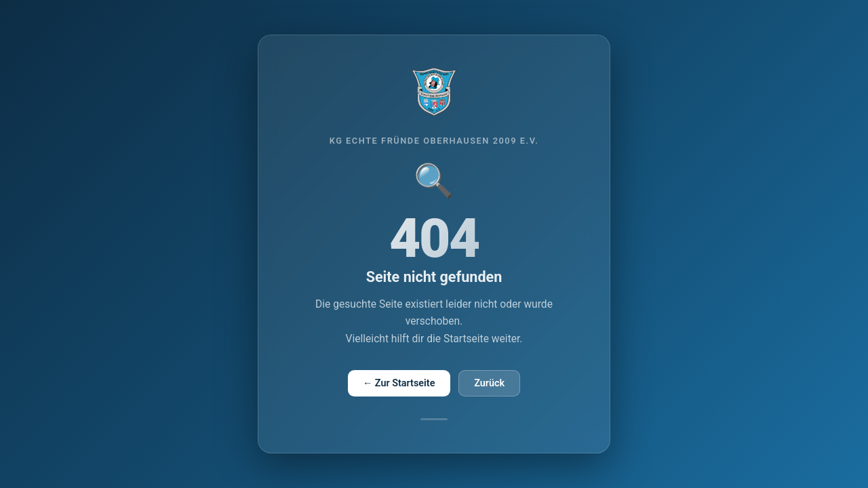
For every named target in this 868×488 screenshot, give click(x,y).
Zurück (489, 383)
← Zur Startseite (399, 383)
